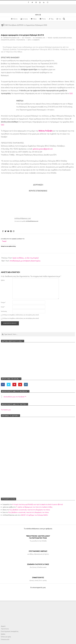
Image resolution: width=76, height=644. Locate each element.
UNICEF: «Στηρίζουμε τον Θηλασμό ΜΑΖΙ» (34, 515)
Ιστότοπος (4, 311)
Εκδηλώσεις (63, 38)
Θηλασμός (39, 38)
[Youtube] (8, 231)
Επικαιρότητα (5, 40)
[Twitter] (6, 231)
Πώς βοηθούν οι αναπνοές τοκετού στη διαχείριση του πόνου (30, 510)
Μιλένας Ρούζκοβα (45, 131)
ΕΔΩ (71, 93)
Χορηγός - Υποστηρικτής (18, 40)
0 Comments (36, 40)
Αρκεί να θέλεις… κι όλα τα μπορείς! (26, 258)
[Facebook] (3, 231)
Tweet (4, 241)
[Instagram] (14, 231)
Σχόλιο (3, 280)
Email (3, 307)
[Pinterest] (11, 231)
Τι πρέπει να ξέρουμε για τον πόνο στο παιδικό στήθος (34, 507)
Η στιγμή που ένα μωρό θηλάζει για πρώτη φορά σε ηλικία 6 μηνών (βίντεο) (38, 504)
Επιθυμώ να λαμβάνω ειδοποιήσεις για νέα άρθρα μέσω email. (21, 318)
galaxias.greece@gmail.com (43, 149)
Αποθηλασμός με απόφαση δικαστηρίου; (25, 261)
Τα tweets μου (6, 410)
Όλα (44, 38)
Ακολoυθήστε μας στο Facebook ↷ (15, 391)
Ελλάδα (69, 38)
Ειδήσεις (56, 38)
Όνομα (3, 302)
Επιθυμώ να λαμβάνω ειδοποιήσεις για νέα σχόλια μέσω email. (21, 315)
